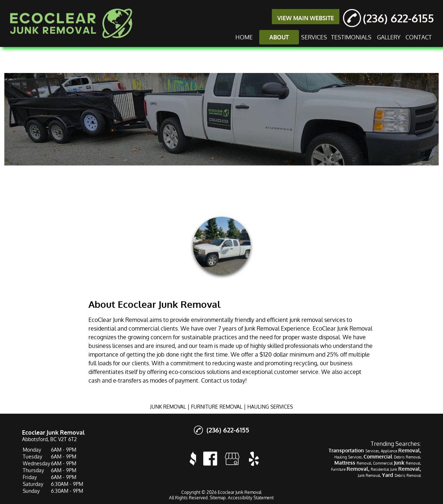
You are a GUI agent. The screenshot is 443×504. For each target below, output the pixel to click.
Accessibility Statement (251, 498)
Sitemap (218, 498)
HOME (244, 37)
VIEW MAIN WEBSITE (306, 18)
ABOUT (279, 37)
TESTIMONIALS (351, 37)
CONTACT (419, 37)
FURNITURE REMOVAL (217, 407)
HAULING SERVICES (270, 407)
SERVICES (314, 37)
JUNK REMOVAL (168, 407)
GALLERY (389, 37)
